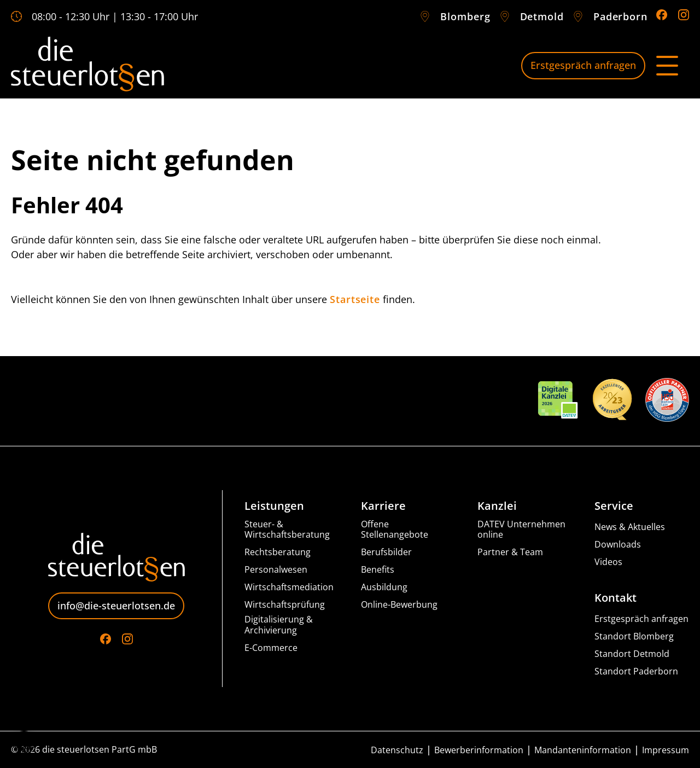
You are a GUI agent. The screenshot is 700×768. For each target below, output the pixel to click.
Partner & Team (510, 552)
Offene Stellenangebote (395, 530)
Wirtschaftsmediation (289, 587)
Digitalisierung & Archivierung (279, 625)
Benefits (378, 570)
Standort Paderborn (636, 671)
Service (614, 506)
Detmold (542, 16)
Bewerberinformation (479, 750)
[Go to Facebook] (662, 15)
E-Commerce (271, 648)
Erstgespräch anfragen (583, 65)
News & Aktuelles (630, 527)
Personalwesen (276, 570)
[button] (24, 744)
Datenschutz (397, 750)
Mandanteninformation (583, 750)
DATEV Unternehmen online (521, 530)
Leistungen (274, 506)
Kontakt (616, 598)
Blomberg (465, 16)
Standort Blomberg (634, 636)
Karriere (383, 506)
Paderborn (620, 16)
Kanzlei (497, 506)
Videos (608, 562)
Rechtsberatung (278, 552)
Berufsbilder (386, 552)
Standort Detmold (632, 654)
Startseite (355, 299)
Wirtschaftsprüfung (285, 605)
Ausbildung (384, 587)
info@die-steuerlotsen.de (116, 606)
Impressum (666, 750)
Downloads (618, 545)
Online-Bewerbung (399, 605)
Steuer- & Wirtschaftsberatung (287, 530)
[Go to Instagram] (684, 15)
